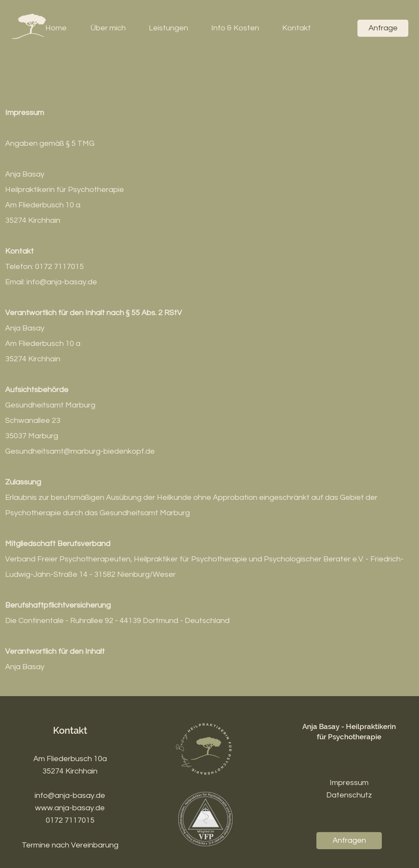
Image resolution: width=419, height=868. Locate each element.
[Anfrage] (383, 28)
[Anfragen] (349, 841)
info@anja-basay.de (70, 796)
